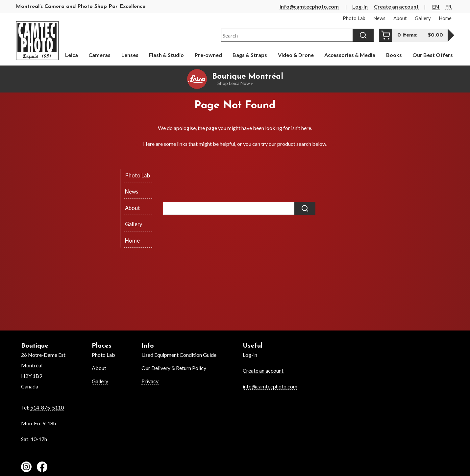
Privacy (150, 381)
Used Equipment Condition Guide (179, 355)
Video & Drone (296, 55)
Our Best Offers (433, 55)
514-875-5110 (47, 407)
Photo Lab (103, 355)
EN (436, 6)
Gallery (100, 381)
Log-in (360, 6)
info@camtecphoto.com (309, 6)
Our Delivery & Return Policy (174, 368)
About (99, 368)
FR (448, 6)
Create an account (396, 6)
